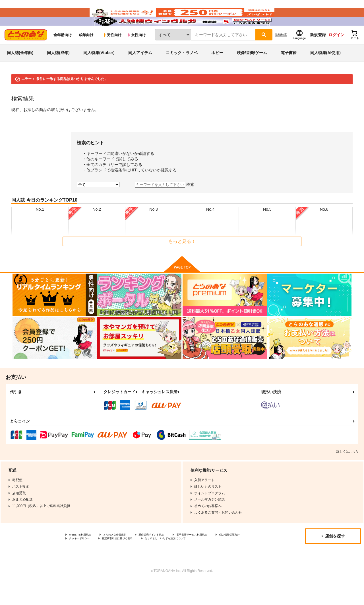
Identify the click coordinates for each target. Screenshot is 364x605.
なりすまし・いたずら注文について (96, 562)
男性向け (112, 52)
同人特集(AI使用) (325, 69)
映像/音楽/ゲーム (252, 69)
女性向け (136, 52)
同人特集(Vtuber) (99, 69)
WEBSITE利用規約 (84, 552)
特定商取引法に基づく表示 (169, 557)
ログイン (336, 52)
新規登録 (318, 52)
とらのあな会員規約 (126, 552)
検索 (190, 201)
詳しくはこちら (347, 468)
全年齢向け (63, 52)
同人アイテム (140, 69)
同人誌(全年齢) (20, 69)
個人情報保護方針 (83, 557)
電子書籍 (289, 69)
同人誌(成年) (58, 69)
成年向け (86, 52)
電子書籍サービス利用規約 (220, 552)
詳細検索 (281, 52)
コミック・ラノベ (182, 69)
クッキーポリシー (122, 557)
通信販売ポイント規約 (170, 552)
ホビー (217, 69)
